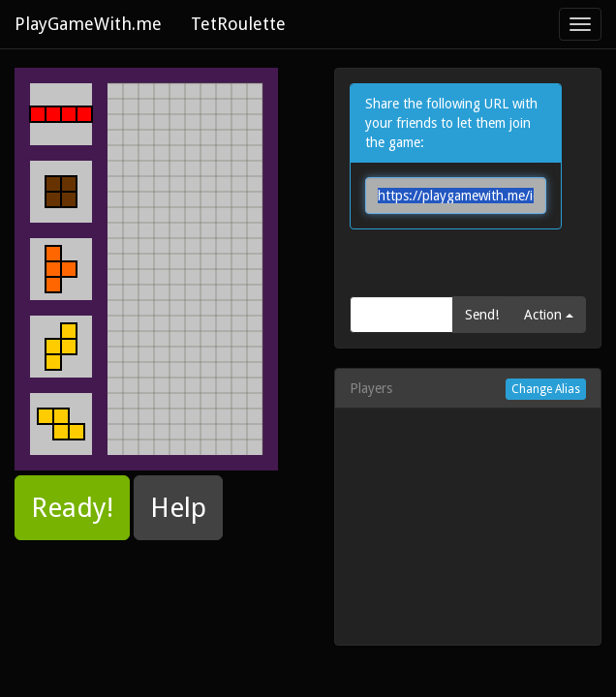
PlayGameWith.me (88, 24)
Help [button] (178, 508)
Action (549, 315)
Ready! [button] (72, 508)
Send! (482, 315)
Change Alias (546, 389)
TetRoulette (238, 24)
